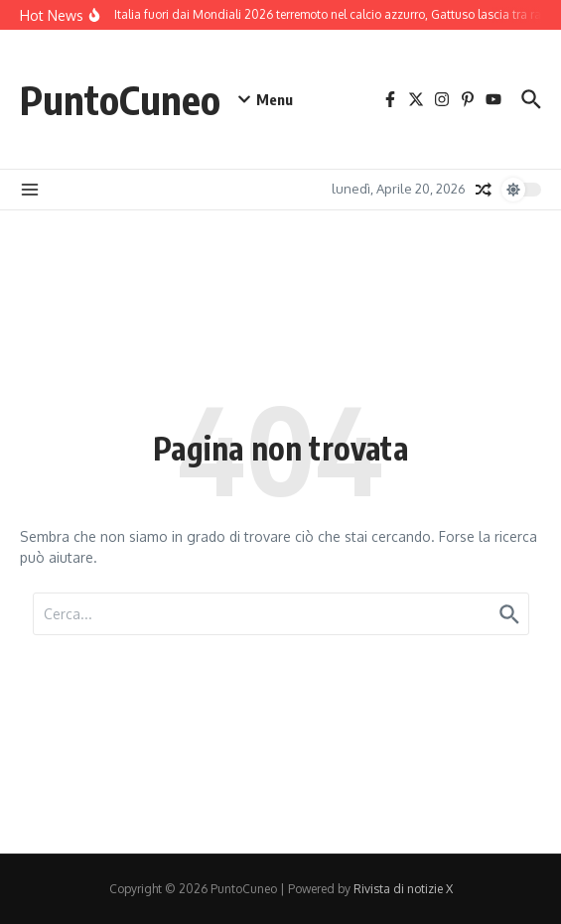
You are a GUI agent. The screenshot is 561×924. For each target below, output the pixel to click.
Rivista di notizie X (403, 889)
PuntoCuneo (120, 99)
